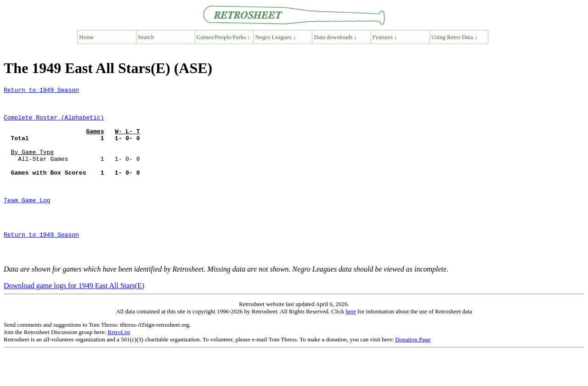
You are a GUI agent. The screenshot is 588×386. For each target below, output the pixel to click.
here (351, 346)
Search (146, 37)
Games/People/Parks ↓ (223, 37)
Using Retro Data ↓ (455, 37)
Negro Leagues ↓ (276, 37)
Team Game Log (27, 223)
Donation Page (413, 374)
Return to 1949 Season (41, 91)
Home (86, 37)
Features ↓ (385, 37)
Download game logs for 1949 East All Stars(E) (74, 320)
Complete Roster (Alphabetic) (54, 124)
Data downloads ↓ (335, 37)
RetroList (119, 366)
